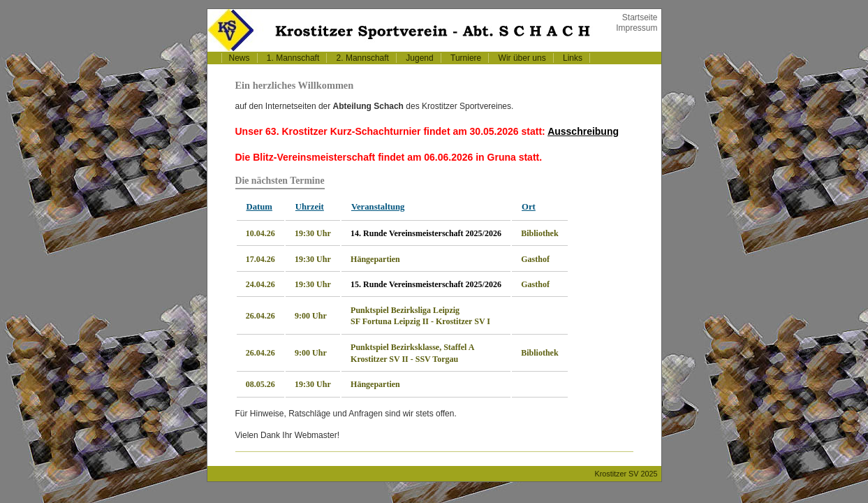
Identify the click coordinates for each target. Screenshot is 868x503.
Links (573, 58)
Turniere (466, 58)
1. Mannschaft (293, 58)
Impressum (637, 28)
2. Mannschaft (363, 58)
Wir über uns (522, 58)
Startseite (640, 17)
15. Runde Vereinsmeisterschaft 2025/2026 (426, 284)
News (240, 58)
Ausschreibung (583, 131)
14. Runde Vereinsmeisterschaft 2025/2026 (426, 233)
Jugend (419, 58)
